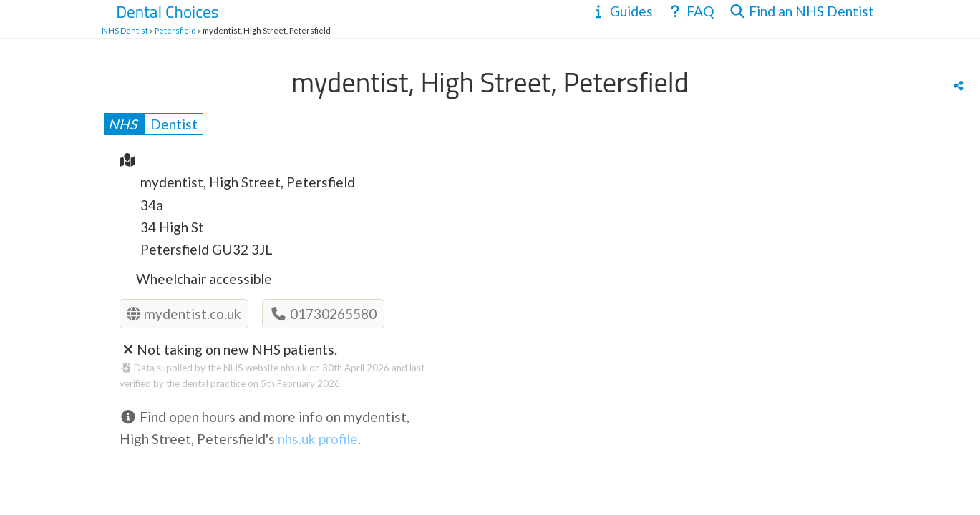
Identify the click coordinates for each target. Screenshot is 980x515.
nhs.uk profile (318, 439)
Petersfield (175, 30)
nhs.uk (294, 368)
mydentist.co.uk (184, 314)
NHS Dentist (125, 30)
